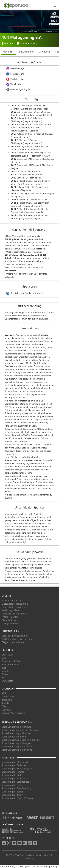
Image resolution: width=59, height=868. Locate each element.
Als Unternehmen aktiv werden (17, 639)
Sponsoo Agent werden (13, 713)
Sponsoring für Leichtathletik (16, 782)
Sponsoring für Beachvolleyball (17, 769)
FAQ (4, 706)
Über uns (7, 650)
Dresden (8, 43)
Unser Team (7, 655)
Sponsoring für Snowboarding (16, 788)
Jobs (4, 658)
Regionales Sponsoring (17, 722)
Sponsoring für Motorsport (15, 762)
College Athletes (10, 623)
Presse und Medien (11, 661)
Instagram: (15, 69)
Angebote (45, 52)
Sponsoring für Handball (14, 778)
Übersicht (8, 52)
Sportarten (9, 758)
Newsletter (7, 671)
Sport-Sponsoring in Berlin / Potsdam (20, 730)
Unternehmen (10, 631)
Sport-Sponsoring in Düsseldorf (17, 746)
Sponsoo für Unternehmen (15, 636)
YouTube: (15, 79)
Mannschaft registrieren (13, 607)
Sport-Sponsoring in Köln (14, 737)
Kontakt (5, 703)
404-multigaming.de (18, 89)
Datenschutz (8, 696)
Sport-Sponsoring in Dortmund (17, 750)
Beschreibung (26, 52)
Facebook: (15, 74)
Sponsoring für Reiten (12, 785)
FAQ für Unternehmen (13, 642)
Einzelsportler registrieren (15, 604)
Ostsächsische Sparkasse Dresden (27, 293)
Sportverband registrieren (14, 614)
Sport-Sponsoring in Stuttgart (16, 743)
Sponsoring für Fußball (13, 772)
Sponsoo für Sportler (12, 600)
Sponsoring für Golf (11, 775)
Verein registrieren (11, 610)
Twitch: (14, 84)
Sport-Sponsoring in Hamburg (16, 727)
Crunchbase (7, 681)
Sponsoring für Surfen (13, 792)
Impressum (7, 700)
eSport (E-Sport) (28, 43)
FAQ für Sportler (10, 617)
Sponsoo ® (8, 689)
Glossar (5, 674)
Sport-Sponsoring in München (16, 733)
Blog (4, 668)
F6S (3, 678)
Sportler (7, 596)
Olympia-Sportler (10, 620)
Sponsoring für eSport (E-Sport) (17, 798)
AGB (4, 693)
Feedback (6, 710)
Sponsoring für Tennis (12, 795)
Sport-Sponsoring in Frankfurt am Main (21, 740)
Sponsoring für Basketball (14, 765)
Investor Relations (10, 665)
